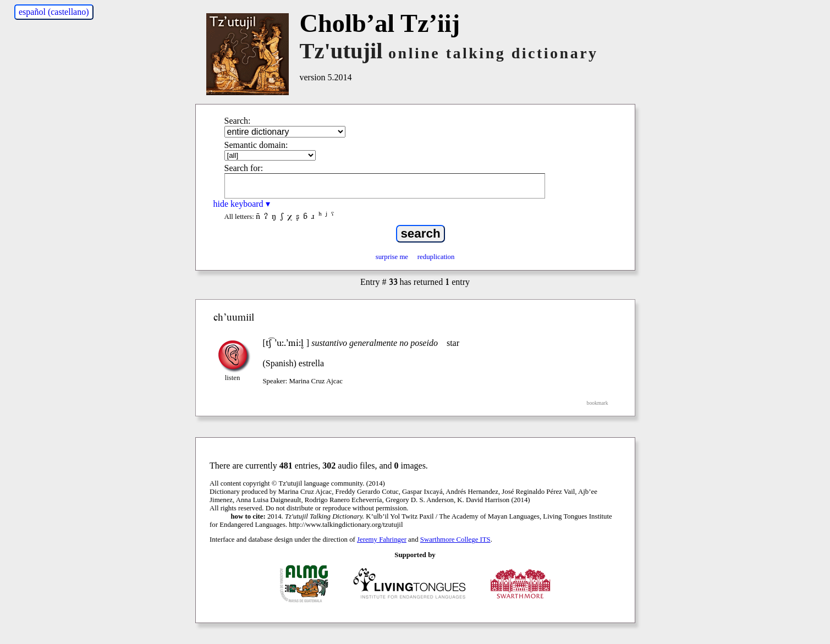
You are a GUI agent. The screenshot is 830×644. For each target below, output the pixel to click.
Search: (238, 121)
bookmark (598, 403)
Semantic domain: (256, 145)
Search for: (244, 168)
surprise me (392, 257)
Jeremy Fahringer (382, 540)
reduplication (436, 257)
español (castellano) (54, 12)
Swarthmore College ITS (455, 540)
